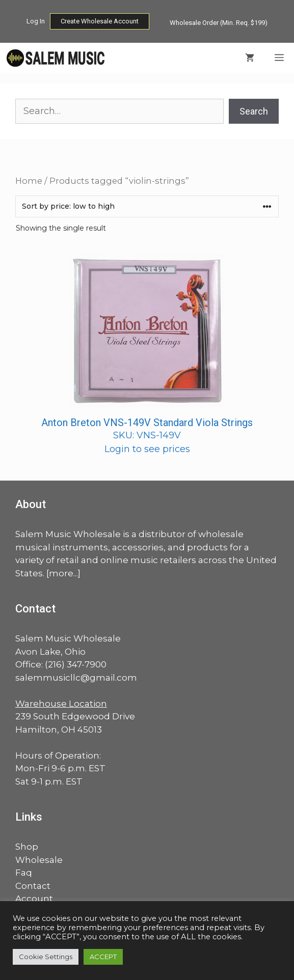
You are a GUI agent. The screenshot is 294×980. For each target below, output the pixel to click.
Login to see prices (147, 449)
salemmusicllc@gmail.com (76, 678)
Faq (24, 873)
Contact (33, 886)
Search (254, 111)
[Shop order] (147, 206)
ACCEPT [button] (103, 957)
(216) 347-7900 (76, 664)
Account (34, 899)
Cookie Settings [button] (46, 957)
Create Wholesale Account (100, 21)
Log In (36, 21)
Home (29, 181)
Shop (27, 847)
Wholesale (39, 860)
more (61, 573)
